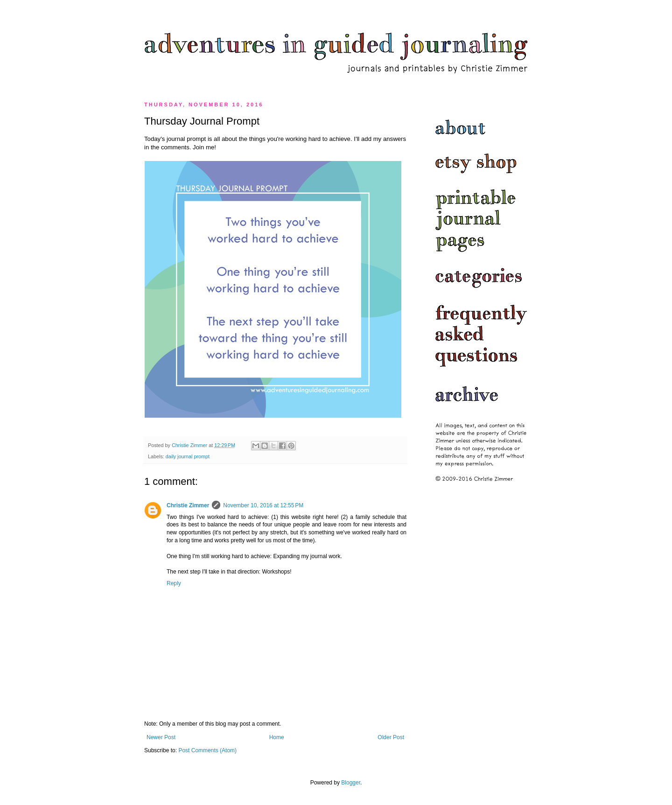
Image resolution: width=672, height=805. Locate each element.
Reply (174, 583)
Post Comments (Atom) (207, 750)
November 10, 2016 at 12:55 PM (263, 505)
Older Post (391, 737)
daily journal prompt (188, 456)
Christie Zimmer (188, 505)
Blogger (351, 783)
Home (277, 737)
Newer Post (161, 737)
